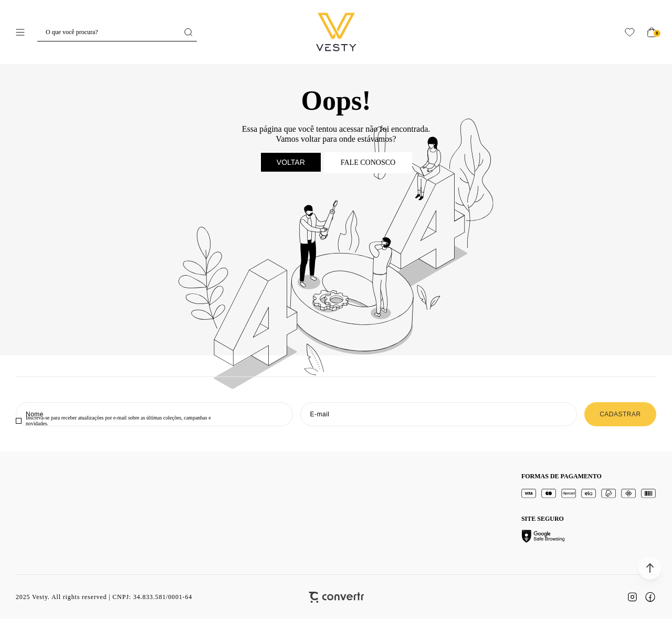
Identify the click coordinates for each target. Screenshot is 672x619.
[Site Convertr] (336, 597)
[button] (650, 568)
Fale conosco (368, 162)
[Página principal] (336, 32)
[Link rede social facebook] (650, 597)
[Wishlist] (630, 32)
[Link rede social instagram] (632, 597)
